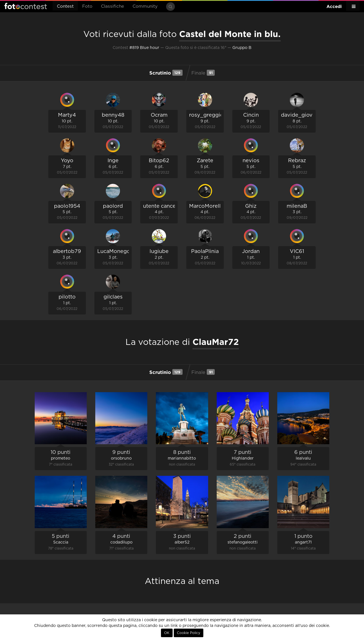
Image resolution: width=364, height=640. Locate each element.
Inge (113, 161)
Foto (87, 6)
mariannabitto (182, 458)
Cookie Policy (189, 633)
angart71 (303, 542)
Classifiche (112, 6)
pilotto (67, 297)
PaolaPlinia (205, 252)
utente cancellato (165, 206)
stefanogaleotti (243, 542)
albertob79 (67, 252)
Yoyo (67, 161)
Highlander (243, 458)
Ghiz (251, 206)
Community (145, 6)
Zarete (205, 161)
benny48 (113, 115)
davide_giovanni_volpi (310, 115)
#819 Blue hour (144, 48)
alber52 (182, 542)
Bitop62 (159, 161)
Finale (203, 73)
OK (167, 633)
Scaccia (61, 542)
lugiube (159, 252)
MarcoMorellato (209, 206)
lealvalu (303, 458)
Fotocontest (26, 6)
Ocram (159, 115)
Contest (65, 6)
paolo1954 (67, 206)
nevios (251, 161)
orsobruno (121, 458)
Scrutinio (166, 73)
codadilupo (121, 542)
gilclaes (113, 297)
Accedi (334, 6)
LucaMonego (114, 252)
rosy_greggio (206, 115)
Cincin (251, 115)
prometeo (61, 458)
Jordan (251, 252)
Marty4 (67, 115)
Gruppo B (242, 48)
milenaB (297, 206)
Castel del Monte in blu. (230, 34)
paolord (113, 206)
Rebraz (297, 161)
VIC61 (297, 252)
